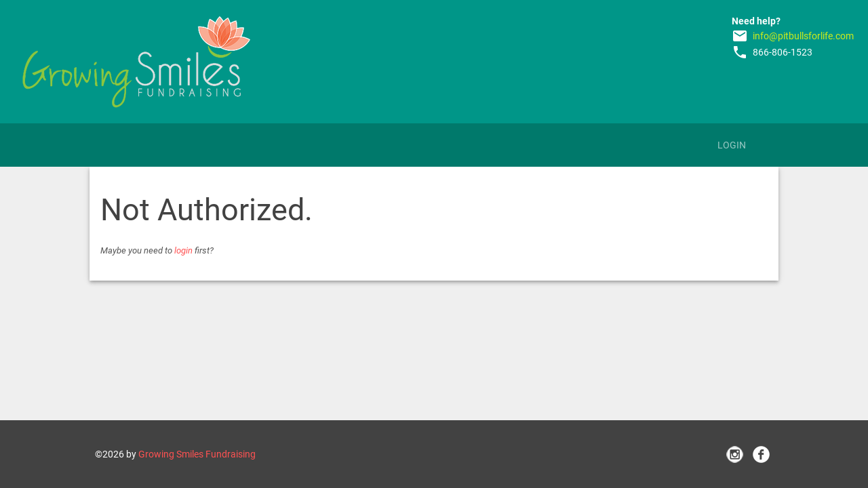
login (183, 250)
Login (732, 145)
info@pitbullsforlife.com (803, 36)
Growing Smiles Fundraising (197, 454)
